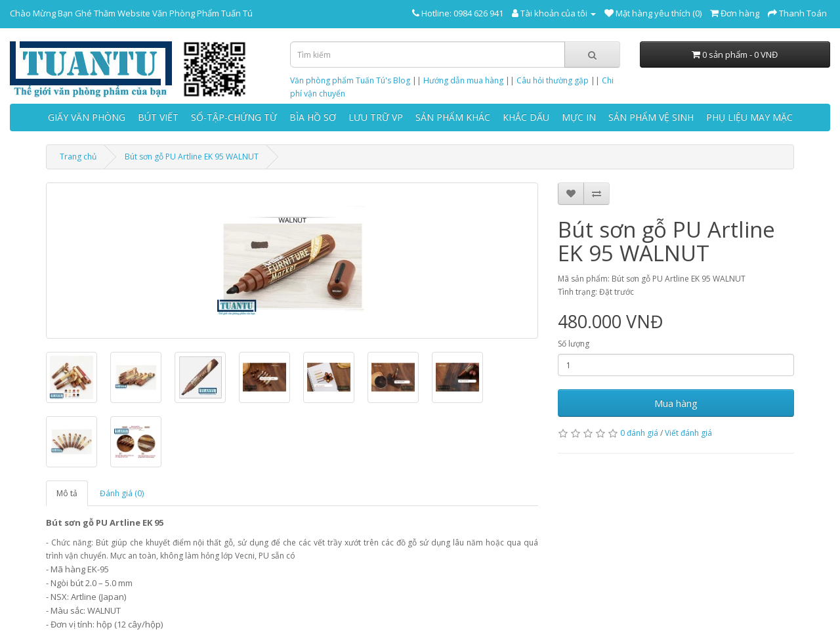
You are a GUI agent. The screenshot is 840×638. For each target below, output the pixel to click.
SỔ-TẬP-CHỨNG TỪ (234, 117)
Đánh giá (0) (122, 493)
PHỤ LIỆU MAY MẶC (749, 117)
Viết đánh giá (688, 433)
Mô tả (67, 493)
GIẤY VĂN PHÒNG (87, 117)
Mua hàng (676, 403)
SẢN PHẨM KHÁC (453, 117)
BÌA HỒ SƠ (313, 117)
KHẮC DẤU (526, 117)
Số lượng (574, 344)
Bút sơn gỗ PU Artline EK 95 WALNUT (192, 157)
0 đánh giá (639, 433)
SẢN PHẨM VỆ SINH (651, 117)
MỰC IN (579, 117)
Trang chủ (78, 157)
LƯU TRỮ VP (376, 117)
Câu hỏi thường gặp (553, 80)
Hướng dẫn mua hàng (463, 80)
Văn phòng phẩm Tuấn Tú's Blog (350, 80)
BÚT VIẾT (158, 117)
